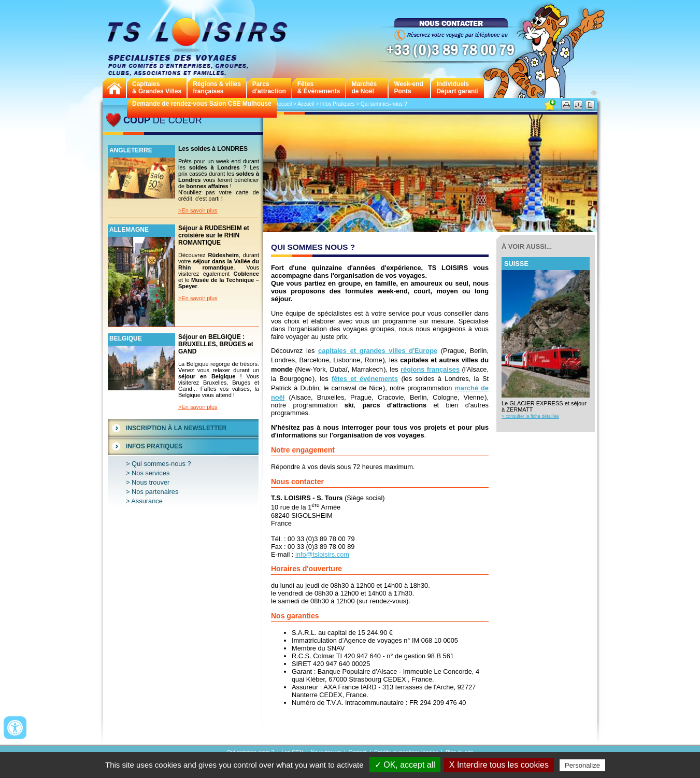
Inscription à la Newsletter (176, 428)
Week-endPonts (408, 88)
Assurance (147, 501)
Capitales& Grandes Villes (157, 88)
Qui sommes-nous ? (161, 464)
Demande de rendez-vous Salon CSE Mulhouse (202, 104)
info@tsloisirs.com (322, 554)
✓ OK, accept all (405, 765)
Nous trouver (151, 482)
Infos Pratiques (154, 446)
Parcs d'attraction (269, 88)
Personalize (582, 765)
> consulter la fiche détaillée (530, 416)
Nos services (151, 473)
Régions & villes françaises (217, 88)
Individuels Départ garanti (457, 88)
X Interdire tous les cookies (499, 765)
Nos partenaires (155, 492)
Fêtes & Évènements (319, 88)
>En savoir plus (198, 210)
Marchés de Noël (364, 88)
